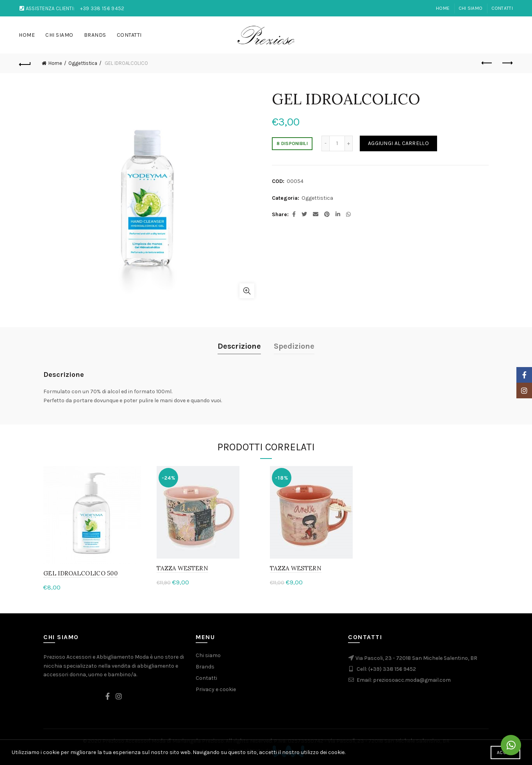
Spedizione (294, 346)
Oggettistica (83, 63)
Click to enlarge (247, 291)
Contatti (502, 8)
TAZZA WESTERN (182, 568)
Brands (95, 35)
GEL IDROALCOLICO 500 (80, 573)
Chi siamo (208, 655)
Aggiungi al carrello (398, 143)
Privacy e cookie (216, 689)
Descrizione (239, 346)
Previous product (487, 63)
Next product (507, 63)
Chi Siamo (471, 8)
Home (443, 8)
